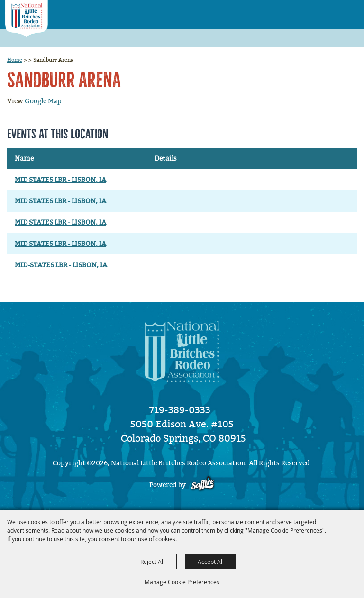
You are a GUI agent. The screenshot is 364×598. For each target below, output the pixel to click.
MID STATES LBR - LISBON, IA (60, 180)
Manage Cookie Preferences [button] (182, 582)
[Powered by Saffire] (203, 485)
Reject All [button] (152, 562)
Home (15, 60)
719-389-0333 (180, 410)
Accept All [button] (211, 562)
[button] (331, 12)
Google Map (43, 101)
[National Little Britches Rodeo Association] (27, 19)
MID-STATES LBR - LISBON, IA (61, 265)
